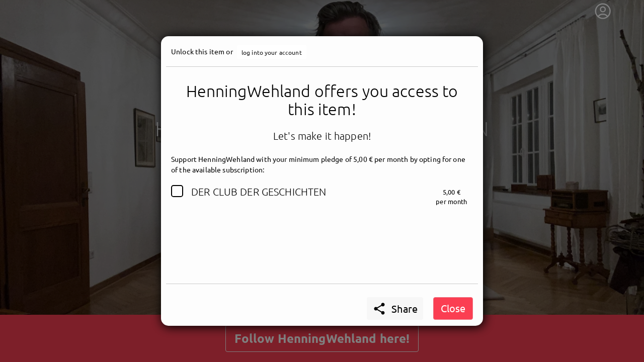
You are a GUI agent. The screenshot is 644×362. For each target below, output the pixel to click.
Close (453, 308)
